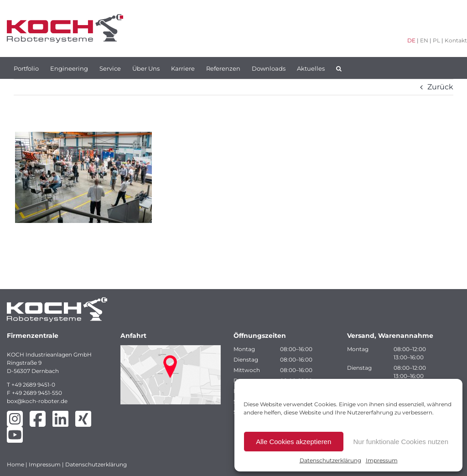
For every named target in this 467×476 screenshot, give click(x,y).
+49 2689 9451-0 (33, 385)
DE (411, 40)
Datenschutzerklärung (330, 460)
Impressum (382, 460)
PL (436, 40)
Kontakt (456, 40)
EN (424, 40)
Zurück (440, 87)
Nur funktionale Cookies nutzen (401, 442)
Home (16, 464)
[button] (339, 68)
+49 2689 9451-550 (37, 393)
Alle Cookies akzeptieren (293, 442)
